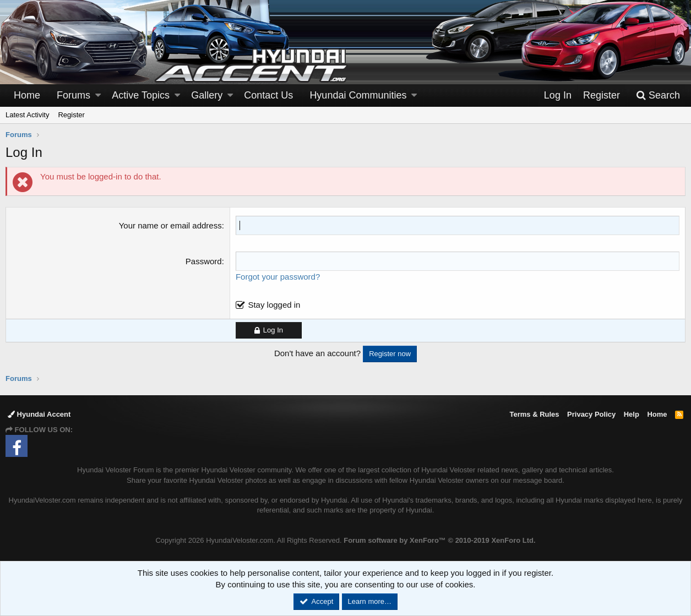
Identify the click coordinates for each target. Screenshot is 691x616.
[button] (98, 96)
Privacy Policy (591, 414)
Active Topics (141, 95)
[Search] (658, 96)
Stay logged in (274, 305)
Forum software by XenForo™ (439, 540)
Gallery (207, 95)
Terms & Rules (534, 414)
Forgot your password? (278, 277)
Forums (74, 95)
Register (71, 115)
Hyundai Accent (39, 414)
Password (204, 261)
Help (632, 414)
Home (27, 95)
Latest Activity (27, 115)
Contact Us (268, 95)
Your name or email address (170, 225)
